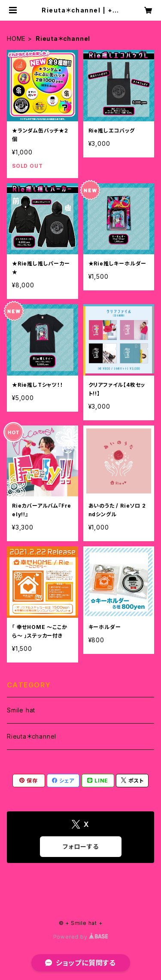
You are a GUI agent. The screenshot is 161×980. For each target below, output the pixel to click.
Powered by (81, 937)
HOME (16, 39)
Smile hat (21, 710)
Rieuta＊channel (32, 736)
